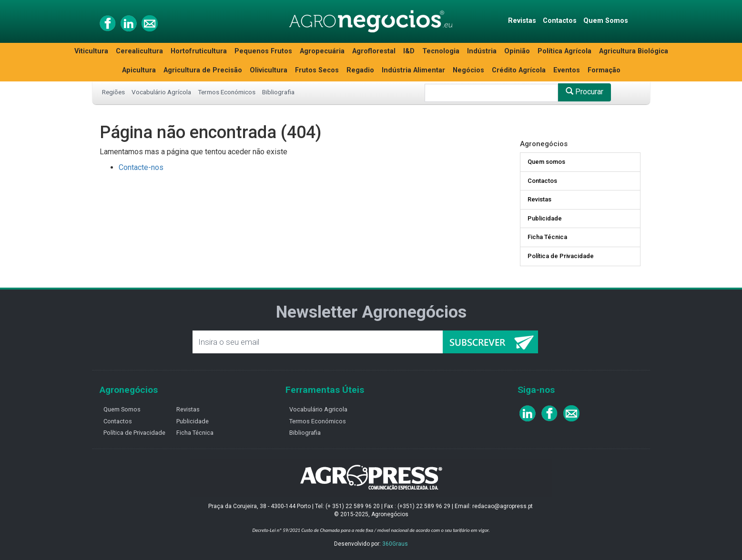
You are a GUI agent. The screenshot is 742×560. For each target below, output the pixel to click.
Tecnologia (441, 51)
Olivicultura (269, 70)
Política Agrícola (564, 51)
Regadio (360, 70)
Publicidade (545, 218)
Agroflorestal (374, 51)
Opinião (517, 51)
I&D (409, 51)
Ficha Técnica (547, 237)
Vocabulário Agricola (318, 409)
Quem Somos (606, 21)
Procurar (584, 92)
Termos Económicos (227, 92)
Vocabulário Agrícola (161, 92)
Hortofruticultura (199, 51)
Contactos (560, 21)
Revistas (522, 21)
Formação (604, 70)
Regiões (113, 92)
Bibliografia (278, 92)
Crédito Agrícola (519, 70)
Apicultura (139, 70)
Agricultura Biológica (634, 51)
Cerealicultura (139, 51)
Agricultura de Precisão (203, 70)
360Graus (395, 544)
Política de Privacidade (561, 256)
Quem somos (546, 162)
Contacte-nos (141, 167)
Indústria (482, 51)
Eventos (567, 70)
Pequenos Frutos (263, 51)
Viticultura (91, 51)
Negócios (468, 70)
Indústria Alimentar (413, 70)
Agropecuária (322, 51)
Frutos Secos (317, 70)
